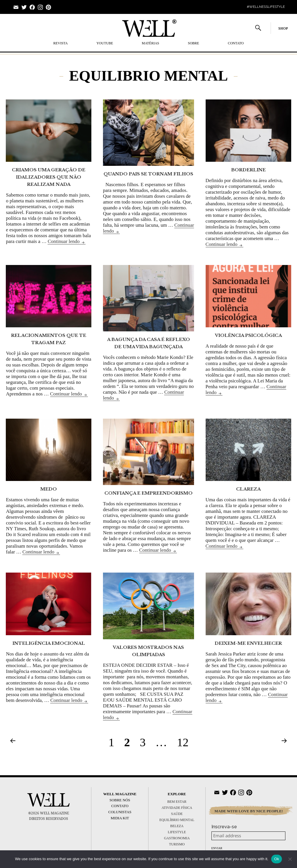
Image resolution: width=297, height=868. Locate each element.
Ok (277, 859)
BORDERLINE (248, 170)
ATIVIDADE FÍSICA (177, 808)
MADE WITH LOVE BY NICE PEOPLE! (249, 811)
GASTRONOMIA (177, 838)
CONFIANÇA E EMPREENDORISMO (148, 493)
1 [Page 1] (113, 742)
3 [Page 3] (145, 742)
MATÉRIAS (151, 43)
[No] (290, 859)
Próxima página (284, 740)
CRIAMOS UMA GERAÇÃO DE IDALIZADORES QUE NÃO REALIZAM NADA (49, 177)
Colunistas (120, 812)
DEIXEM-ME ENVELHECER (248, 643)
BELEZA (177, 826)
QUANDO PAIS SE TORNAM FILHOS (148, 174)
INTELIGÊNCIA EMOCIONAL (49, 643)
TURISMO (177, 844)
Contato (236, 43)
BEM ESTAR (177, 802)
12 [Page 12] (185, 742)
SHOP (283, 28)
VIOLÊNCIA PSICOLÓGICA (248, 335)
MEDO (49, 489)
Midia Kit (120, 818)
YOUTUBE (105, 43)
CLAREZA (248, 489)
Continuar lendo (66, 241)
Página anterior (13, 740)
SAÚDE (177, 814)
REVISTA (61, 43)
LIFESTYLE (177, 832)
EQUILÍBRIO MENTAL (177, 820)
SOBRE (194, 43)
